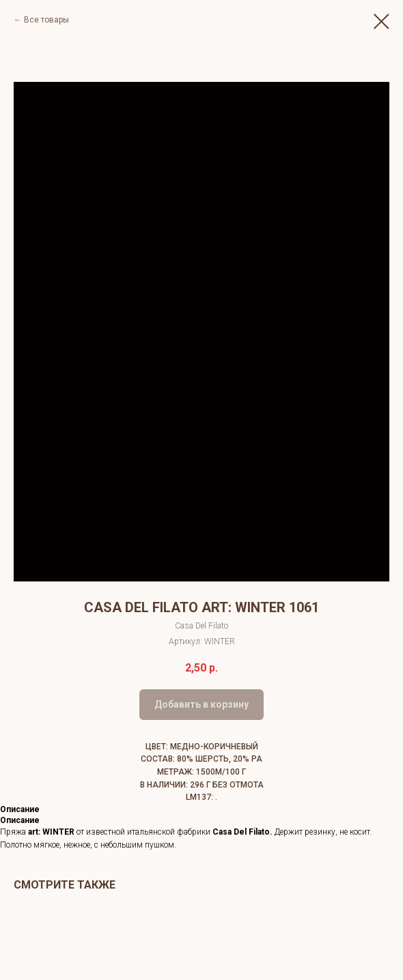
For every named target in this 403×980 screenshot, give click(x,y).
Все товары (46, 20)
